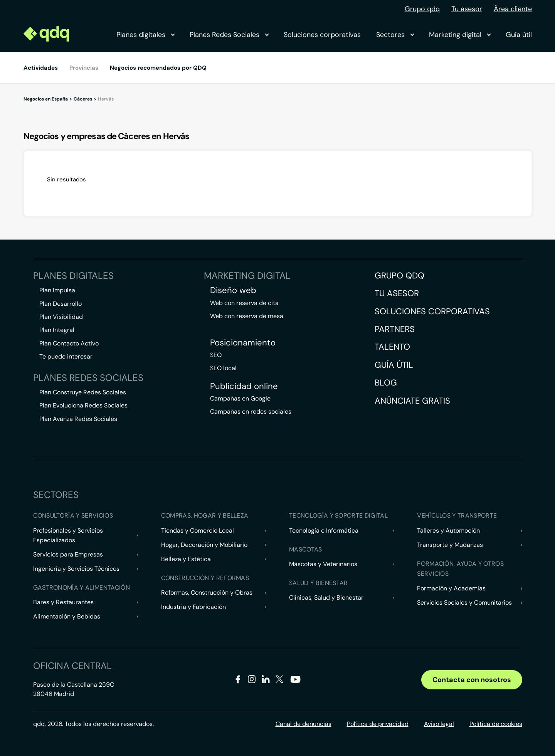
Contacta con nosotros (472, 680)
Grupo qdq (422, 9)
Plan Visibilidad (61, 317)
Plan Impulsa (57, 290)
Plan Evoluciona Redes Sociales (83, 405)
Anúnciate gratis (412, 401)
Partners (395, 329)
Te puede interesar (66, 356)
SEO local (223, 368)
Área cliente (513, 9)
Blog (386, 383)
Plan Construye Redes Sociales (83, 392)
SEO (216, 355)
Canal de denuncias (304, 724)
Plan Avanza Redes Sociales (78, 419)
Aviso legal (439, 724)
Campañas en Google (240, 398)
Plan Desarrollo (61, 304)
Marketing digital (460, 35)
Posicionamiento (243, 343)
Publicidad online (244, 386)
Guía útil (519, 35)
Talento (392, 347)
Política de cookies (496, 724)
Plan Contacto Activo (69, 343)
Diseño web (233, 290)
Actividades (41, 68)
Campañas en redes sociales (251, 412)
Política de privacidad (378, 724)
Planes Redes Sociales (229, 35)
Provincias (84, 68)
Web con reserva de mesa (247, 316)
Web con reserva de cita (244, 303)
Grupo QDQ (399, 276)
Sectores (395, 35)
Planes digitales (145, 35)
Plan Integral (57, 330)
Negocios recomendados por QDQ (158, 68)
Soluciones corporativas (322, 35)
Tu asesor (467, 9)
